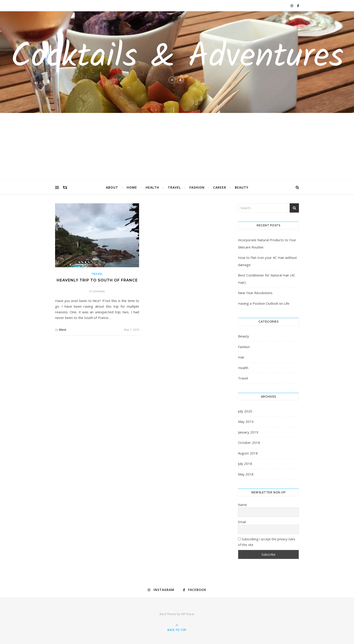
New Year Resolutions (255, 293)
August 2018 (248, 453)
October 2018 (249, 443)
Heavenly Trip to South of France (97, 280)
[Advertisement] (177, 147)
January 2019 (248, 432)
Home (132, 187)
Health (152, 187)
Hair (241, 357)
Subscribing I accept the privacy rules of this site (267, 542)
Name (242, 505)
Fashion (197, 187)
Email (242, 522)
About (112, 187)
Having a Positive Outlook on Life (264, 303)
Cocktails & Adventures (177, 57)
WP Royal (187, 614)
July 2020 (245, 411)
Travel (174, 187)
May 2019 (246, 422)
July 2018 (245, 464)
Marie (63, 330)
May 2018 (246, 474)
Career (220, 187)
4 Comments (97, 291)
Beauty (242, 187)
